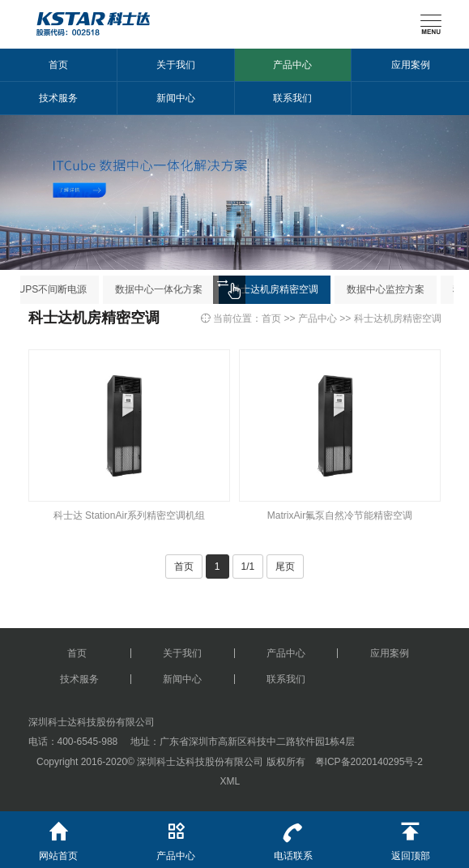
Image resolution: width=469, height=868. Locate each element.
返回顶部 (410, 836)
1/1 (248, 567)
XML (229, 781)
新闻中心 (176, 98)
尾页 (285, 567)
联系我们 (292, 98)
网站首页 (59, 836)
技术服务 (58, 98)
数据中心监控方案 (391, 289)
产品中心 (292, 65)
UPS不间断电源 (59, 289)
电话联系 (294, 836)
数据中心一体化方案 (164, 289)
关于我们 (176, 65)
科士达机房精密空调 (280, 289)
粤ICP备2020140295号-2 (369, 762)
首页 (58, 65)
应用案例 (411, 65)
